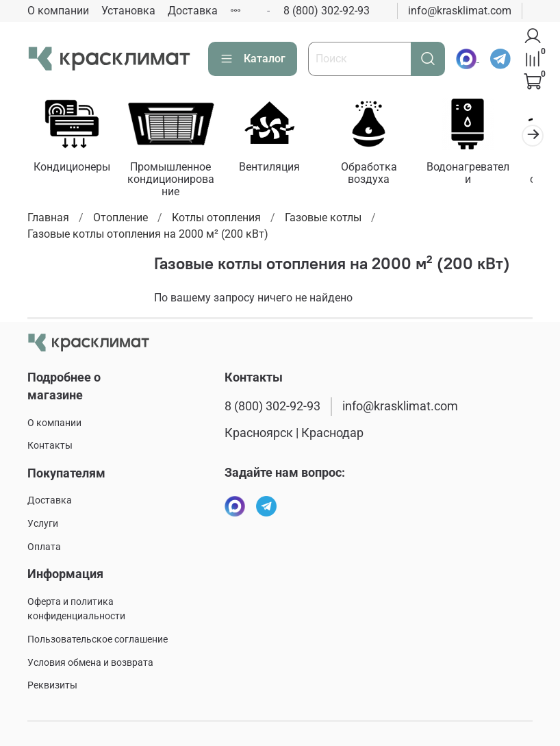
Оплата (44, 547)
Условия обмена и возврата (90, 663)
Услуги (43, 524)
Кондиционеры (74, 170)
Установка (128, 11)
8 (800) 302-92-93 (327, 11)
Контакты (50, 446)
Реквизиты (52, 685)
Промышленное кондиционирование (177, 182)
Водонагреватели (486, 170)
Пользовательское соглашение (98, 639)
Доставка (193, 11)
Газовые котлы (323, 220)
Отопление (120, 220)
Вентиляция (280, 170)
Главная (48, 220)
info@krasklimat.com (460, 11)
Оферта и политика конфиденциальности (76, 609)
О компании (58, 11)
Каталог (253, 59)
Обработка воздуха (383, 176)
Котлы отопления (216, 220)
